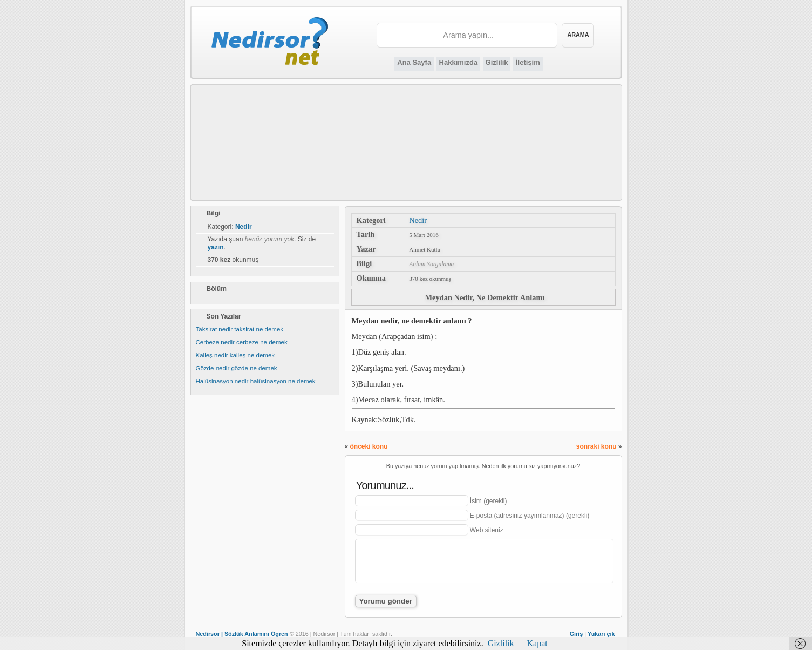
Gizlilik (497, 62)
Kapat (537, 643)
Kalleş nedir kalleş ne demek (236, 355)
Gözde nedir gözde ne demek (237, 368)
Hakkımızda (459, 62)
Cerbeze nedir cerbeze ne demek (242, 342)
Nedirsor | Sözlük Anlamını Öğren (242, 634)
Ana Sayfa (414, 62)
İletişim (528, 62)
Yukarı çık (601, 634)
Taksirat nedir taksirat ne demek (240, 329)
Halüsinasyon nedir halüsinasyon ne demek (256, 381)
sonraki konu (596, 446)
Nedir (418, 220)
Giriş (576, 634)
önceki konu (369, 446)
